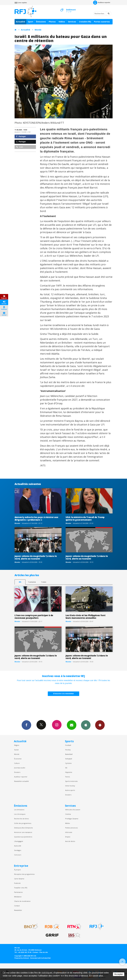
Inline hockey (70, 786)
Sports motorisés (71, 781)
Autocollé (18, 846)
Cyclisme (68, 763)
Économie (18, 759)
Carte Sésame (19, 879)
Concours (18, 855)
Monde (38, 30)
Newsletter (18, 910)
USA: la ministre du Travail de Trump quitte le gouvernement (85, 518)
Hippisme (69, 772)
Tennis (68, 777)
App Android (100, 725)
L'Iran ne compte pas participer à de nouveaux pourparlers (34, 617)
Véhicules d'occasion (73, 810)
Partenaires (18, 892)
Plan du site (44, 952)
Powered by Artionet (22, 958)
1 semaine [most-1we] (32, 582)
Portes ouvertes (102, 22)
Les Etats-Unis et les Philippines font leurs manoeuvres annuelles (86, 617)
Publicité (17, 883)
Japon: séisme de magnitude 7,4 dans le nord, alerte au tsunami (36, 557)
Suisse (16, 750)
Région (17, 745)
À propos (17, 870)
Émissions (41, 22)
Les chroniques (20, 814)
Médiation (18, 897)
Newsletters (72, 725)
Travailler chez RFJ (21, 888)
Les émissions (19, 810)
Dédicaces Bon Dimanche (23, 828)
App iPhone (86, 725)
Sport (31, 22)
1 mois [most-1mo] (44, 582)
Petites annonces (71, 828)
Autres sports (70, 790)
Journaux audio (20, 768)
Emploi (68, 837)
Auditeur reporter (21, 777)
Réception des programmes (24, 874)
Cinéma (68, 814)
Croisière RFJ (85, 22)
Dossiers (17, 772)
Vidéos (62, 22)
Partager (21, 136)
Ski (66, 768)
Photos (52, 22)
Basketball (69, 754)
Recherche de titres (21, 819)
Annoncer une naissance (23, 832)
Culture (17, 763)
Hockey (68, 750)
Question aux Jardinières (23, 837)
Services (72, 22)
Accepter (119, 974)
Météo (68, 823)
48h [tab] (20, 582)
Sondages (18, 850)
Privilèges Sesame (72, 819)
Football (68, 745)
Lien (20, 147)
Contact (17, 906)
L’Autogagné (19, 841)
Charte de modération (22, 901)
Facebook (26, 725)
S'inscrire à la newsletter (64, 694)
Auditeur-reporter (102, 3)
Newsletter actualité (21, 781)
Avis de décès (70, 841)
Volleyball (69, 759)
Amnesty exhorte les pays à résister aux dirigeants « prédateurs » (36, 518)
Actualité (20, 22)
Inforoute (69, 832)
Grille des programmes (23, 823)
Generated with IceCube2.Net (40, 958)
